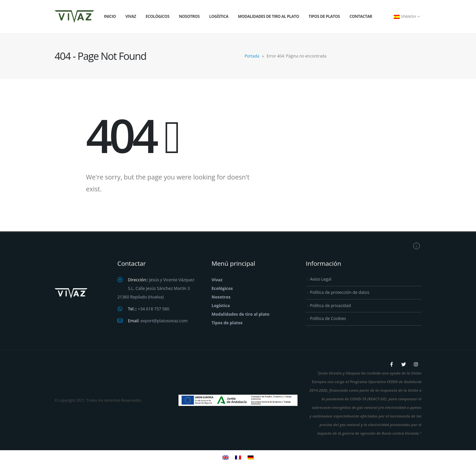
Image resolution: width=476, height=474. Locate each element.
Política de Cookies (328, 318)
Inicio (110, 16)
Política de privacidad (331, 306)
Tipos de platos (324, 16)
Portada (252, 56)
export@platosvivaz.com (164, 321)
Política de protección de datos (340, 292)
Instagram (416, 364)
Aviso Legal (321, 279)
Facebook (391, 364)
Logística (219, 16)
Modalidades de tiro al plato (269, 16)
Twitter (404, 364)
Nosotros (189, 16)
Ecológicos (158, 16)
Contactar (361, 16)
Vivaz (131, 16)
